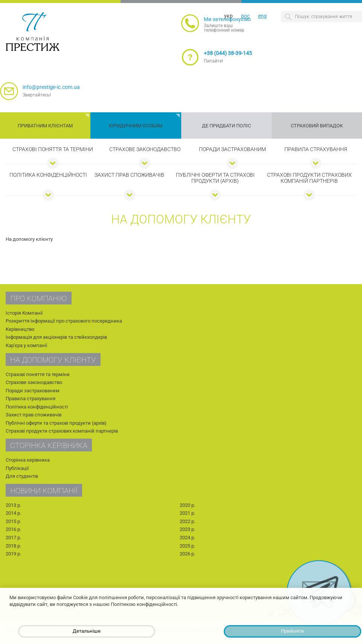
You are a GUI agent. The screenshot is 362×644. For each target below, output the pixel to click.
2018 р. (13, 546)
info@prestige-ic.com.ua (51, 87)
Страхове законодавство (145, 149)
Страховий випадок (317, 126)
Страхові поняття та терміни (53, 149)
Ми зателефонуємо (227, 19)
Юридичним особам (136, 126)
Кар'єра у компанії (26, 345)
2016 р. (13, 529)
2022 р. (187, 521)
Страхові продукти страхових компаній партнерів (309, 178)
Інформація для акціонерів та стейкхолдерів (56, 337)
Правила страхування (316, 149)
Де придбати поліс (226, 126)
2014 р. (13, 513)
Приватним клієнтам (45, 126)
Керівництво (20, 329)
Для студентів (22, 476)
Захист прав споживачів (129, 175)
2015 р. (13, 521)
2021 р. (187, 513)
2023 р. (187, 529)
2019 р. (13, 554)
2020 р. (187, 505)
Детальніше (87, 631)
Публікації (17, 468)
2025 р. (187, 546)
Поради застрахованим (232, 149)
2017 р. (13, 538)
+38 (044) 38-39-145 (228, 53)
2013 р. (13, 505)
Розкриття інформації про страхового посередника (64, 321)
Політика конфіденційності (48, 175)
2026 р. (187, 554)
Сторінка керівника (28, 460)
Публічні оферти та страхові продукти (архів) (215, 178)
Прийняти (293, 631)
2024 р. (187, 538)
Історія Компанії (24, 313)
